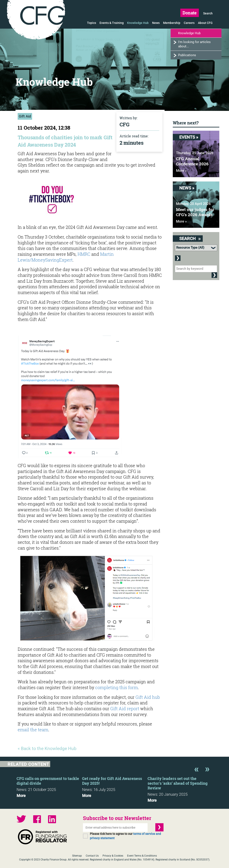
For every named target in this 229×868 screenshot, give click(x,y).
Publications (187, 55)
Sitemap (77, 856)
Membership (172, 23)
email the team (33, 730)
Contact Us (92, 856)
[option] (49, 786)
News (156, 23)
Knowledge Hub (138, 23)
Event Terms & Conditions (142, 856)
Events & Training (112, 23)
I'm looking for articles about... (194, 44)
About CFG (205, 23)
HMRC (84, 254)
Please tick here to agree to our (125, 836)
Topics (92, 23)
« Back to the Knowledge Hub (47, 748)
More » (181, 171)
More (21, 796)
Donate (190, 13)
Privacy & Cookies (113, 856)
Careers (189, 23)
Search (208, 13)
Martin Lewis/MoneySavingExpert (66, 257)
